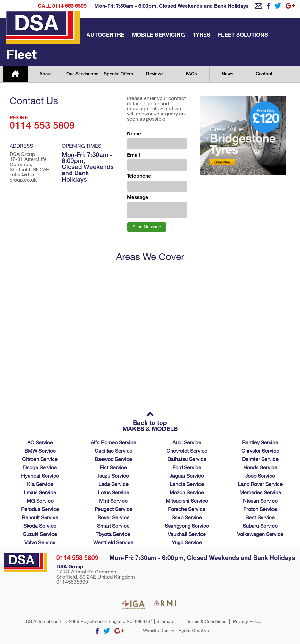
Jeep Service (260, 475)
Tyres (201, 34)
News (228, 74)
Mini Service (113, 500)
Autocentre (105, 34)
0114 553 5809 (77, 558)
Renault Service (40, 517)
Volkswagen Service (260, 534)
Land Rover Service (260, 484)
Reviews (155, 74)
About (46, 74)
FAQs (191, 74)
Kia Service (40, 484)
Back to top (150, 419)
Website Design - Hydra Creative (176, 631)
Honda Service (260, 467)
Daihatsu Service (187, 459)
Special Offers (118, 74)
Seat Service (260, 517)
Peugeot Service (113, 509)
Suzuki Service (40, 534)
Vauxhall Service (187, 534)
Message (137, 197)
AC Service (40, 442)
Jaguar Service (187, 475)
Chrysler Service (260, 450)
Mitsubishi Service (187, 500)
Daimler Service (260, 459)
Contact (264, 74)
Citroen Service (40, 459)
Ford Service (187, 467)
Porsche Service (187, 509)
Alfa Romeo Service (113, 442)
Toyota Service (113, 534)
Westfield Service (113, 542)
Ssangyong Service (187, 525)
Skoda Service (40, 525)
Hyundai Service (40, 475)
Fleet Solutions (243, 34)
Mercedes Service (260, 492)
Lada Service (113, 484)
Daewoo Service (113, 459)
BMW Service (40, 450)
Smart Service (113, 525)
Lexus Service (40, 492)
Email (133, 155)
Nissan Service (260, 500)
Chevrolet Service (187, 450)
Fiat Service (113, 467)
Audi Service (187, 442)
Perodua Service (40, 509)
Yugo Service (187, 542)
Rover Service (113, 517)
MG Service (40, 500)
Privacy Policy (247, 621)
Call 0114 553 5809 (62, 6)
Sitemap (165, 621)
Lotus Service (113, 492)
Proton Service (260, 509)
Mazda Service (187, 492)
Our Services (82, 74)
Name (134, 134)
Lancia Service (187, 484)
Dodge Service (40, 467)
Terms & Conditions (207, 621)
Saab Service (187, 517)
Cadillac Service (113, 450)
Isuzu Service (113, 475)
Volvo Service (40, 542)
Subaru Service (260, 525)
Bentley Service (260, 442)
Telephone (139, 176)
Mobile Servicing (158, 34)
